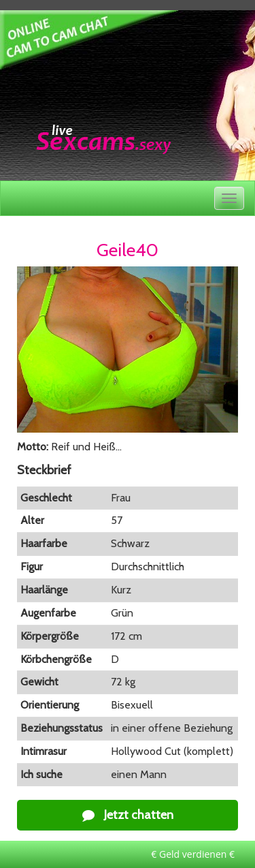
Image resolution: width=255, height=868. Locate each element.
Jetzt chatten (128, 815)
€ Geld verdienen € (193, 854)
